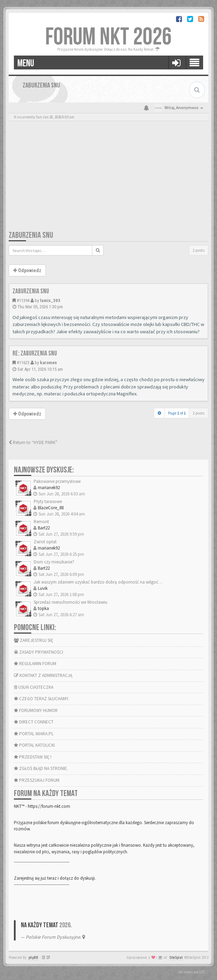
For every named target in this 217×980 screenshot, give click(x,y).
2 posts (199, 250)
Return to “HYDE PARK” (33, 442)
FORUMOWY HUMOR (36, 710)
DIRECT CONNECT (34, 722)
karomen (48, 363)
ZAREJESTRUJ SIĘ (34, 640)
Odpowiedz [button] (27, 270)
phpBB (33, 958)
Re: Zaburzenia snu (35, 353)
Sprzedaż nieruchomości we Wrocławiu (70, 602)
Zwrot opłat (45, 542)
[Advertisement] (108, 178)
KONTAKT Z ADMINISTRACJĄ (43, 675)
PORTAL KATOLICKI (34, 745)
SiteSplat (176, 958)
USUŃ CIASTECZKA (34, 687)
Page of (177, 413)
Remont (41, 522)
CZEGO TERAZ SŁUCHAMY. (41, 699)
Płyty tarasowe (48, 501)
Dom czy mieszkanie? (54, 562)
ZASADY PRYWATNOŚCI (39, 652)
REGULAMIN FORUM (35, 664)
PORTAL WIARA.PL (34, 734)
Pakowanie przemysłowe (57, 481)
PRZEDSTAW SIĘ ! (33, 757)
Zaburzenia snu (31, 235)
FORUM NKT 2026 (108, 37)
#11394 (23, 300)
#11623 (23, 363)
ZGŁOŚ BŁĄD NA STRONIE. (41, 768)
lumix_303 (50, 300)
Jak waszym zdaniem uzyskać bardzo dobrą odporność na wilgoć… (98, 582)
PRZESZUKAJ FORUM (37, 780)
